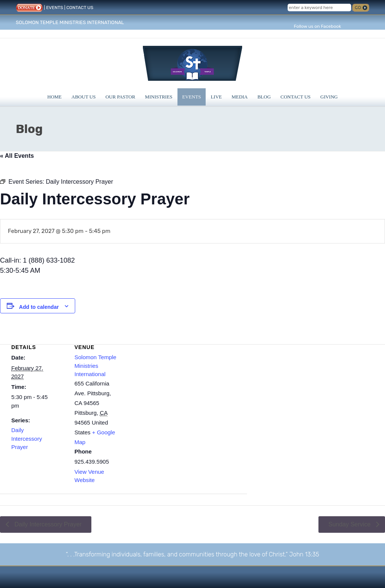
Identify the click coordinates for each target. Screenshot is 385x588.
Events (192, 97)
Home (55, 97)
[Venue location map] (187, 386)
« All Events (17, 156)
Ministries (159, 97)
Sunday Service (350, 524)
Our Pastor (120, 97)
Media (240, 97)
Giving (329, 97)
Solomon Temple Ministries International (95, 366)
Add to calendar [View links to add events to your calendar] (39, 307)
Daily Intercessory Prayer (27, 438)
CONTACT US (80, 8)
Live (216, 97)
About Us (83, 97)
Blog (264, 97)
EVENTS (55, 8)
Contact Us (296, 97)
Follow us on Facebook (317, 26)
